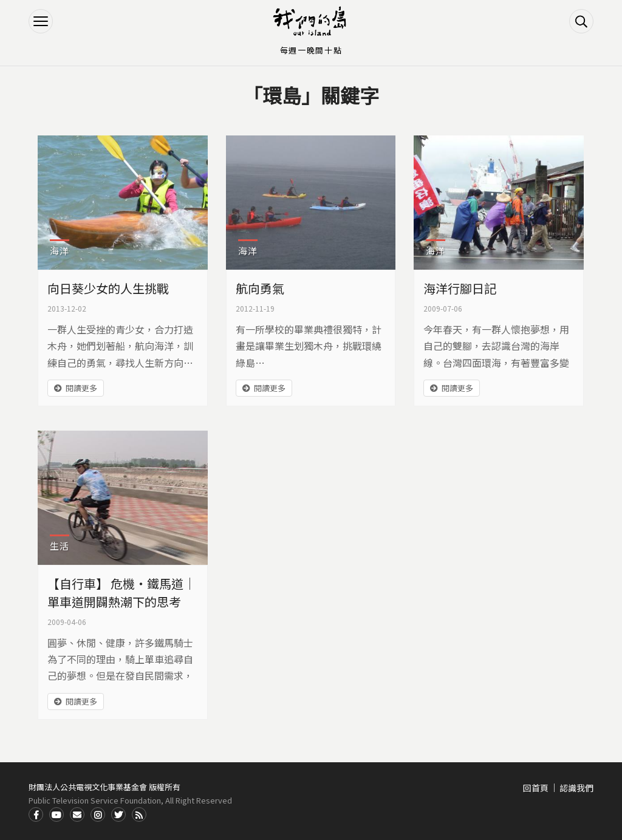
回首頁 (536, 788)
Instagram (98, 814)
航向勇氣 (260, 288)
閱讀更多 (81, 388)
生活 (60, 546)
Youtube (56, 814)
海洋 (60, 251)
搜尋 (581, 21)
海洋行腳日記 (460, 288)
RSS (139, 814)
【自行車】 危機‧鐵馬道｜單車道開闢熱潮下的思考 (121, 592)
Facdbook (36, 814)
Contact (77, 814)
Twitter (118, 814)
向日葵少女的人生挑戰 (108, 288)
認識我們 (576, 788)
